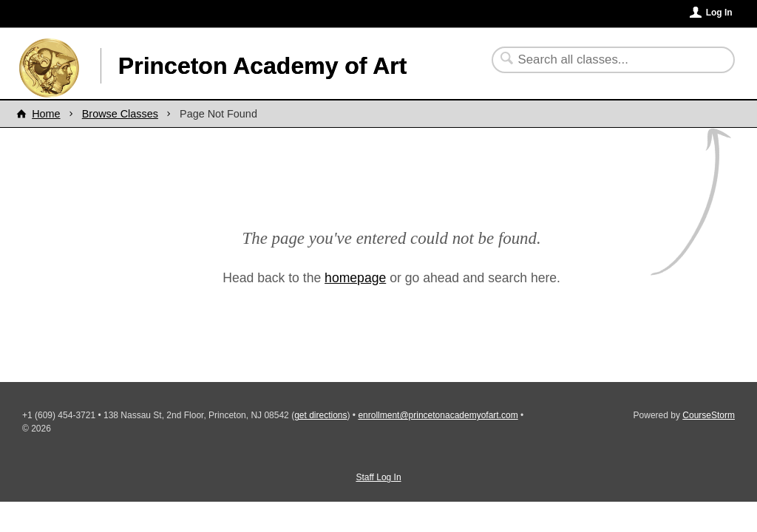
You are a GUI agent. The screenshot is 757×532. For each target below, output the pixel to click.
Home (46, 114)
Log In (719, 13)
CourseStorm (709, 415)
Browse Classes (120, 114)
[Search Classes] (604, 60)
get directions (320, 415)
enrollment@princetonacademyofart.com (438, 415)
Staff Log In (378, 477)
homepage (355, 278)
